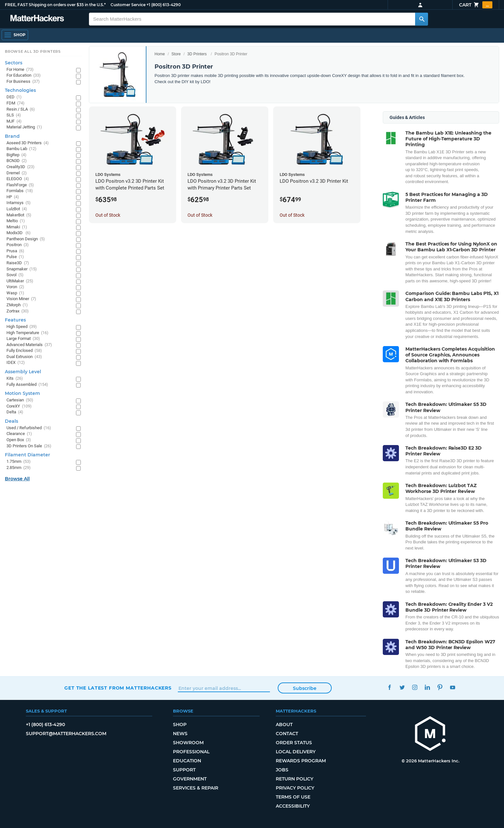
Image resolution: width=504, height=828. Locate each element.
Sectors (14, 63)
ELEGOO (18, 179)
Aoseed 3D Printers (28, 143)
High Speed (22, 327)
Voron (15, 287)
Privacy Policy (295, 788)
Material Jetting (24, 127)
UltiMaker (20, 281)
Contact (287, 734)
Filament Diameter (27, 455)
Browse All (17, 479)
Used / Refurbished (29, 428)
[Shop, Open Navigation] (15, 35)
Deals (11, 421)
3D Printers (197, 54)
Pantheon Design (26, 239)
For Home (20, 70)
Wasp (15, 293)
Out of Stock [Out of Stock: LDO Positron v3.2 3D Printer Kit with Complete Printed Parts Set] (108, 215)
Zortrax (18, 311)
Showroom (188, 743)
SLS (14, 115)
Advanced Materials (29, 345)
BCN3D (17, 161)
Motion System (22, 393)
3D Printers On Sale (29, 446)
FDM (16, 103)
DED (14, 97)
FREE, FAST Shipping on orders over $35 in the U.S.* (55, 5)
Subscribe (305, 688)
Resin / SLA (21, 109)
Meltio (16, 221)
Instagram (415, 687)
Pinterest (440, 687)
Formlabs (20, 191)
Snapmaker (22, 269)
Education (187, 761)
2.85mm (19, 468)
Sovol (15, 275)
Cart (476, 5)
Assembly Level (23, 372)
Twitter (402, 687)
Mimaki (17, 227)
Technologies (20, 90)
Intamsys (19, 203)
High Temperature (27, 333)
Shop (180, 724)
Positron (18, 245)
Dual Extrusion (24, 357)
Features (15, 320)
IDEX (16, 363)
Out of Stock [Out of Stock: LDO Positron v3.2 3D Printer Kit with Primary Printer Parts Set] (200, 215)
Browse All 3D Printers (33, 51)
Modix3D (19, 233)
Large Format (23, 339)
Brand (12, 136)
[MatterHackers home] (37, 19)
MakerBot (19, 215)
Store (176, 54)
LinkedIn (428, 687)
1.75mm (19, 462)
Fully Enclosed (24, 351)
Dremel (17, 173)
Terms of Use (293, 797)
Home (160, 54)
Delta (15, 412)
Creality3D (21, 167)
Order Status (294, 743)
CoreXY (19, 406)
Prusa (15, 251)
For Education (24, 76)
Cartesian (20, 400)
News (180, 734)
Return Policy (295, 779)
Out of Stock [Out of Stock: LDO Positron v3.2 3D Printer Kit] (292, 215)
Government (190, 779)
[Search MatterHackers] (422, 19)
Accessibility (293, 806)
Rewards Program (301, 761)
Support (184, 770)
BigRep (16, 155)
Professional (191, 752)
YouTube (453, 687)
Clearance (19, 434)
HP (13, 197)
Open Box (19, 440)
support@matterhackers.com (66, 734)
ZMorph (17, 305)
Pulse (15, 257)
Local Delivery (296, 752)
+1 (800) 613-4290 (164, 5)
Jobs (282, 770)
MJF (14, 121)
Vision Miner (21, 299)
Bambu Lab (21, 149)
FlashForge (20, 185)
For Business (23, 82)
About (284, 724)
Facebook (390, 687)
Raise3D (18, 263)
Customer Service (128, 5)
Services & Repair (196, 788)
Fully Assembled (27, 385)
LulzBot (17, 209)
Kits (15, 379)
